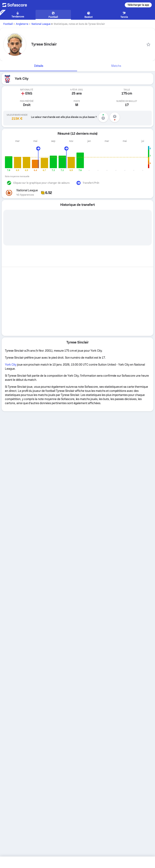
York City (11, 365)
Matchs (116, 66)
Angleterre (22, 24)
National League (41, 24)
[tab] (39, 66)
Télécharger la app (138, 5)
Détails (39, 66)
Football (8, 24)
